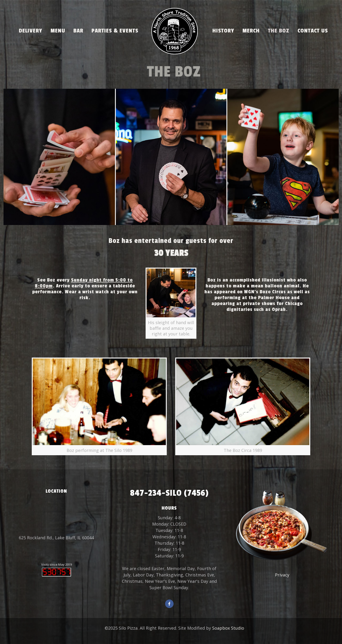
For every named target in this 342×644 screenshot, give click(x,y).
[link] (171, 303)
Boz (212, 280)
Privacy (282, 575)
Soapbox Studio (228, 628)
